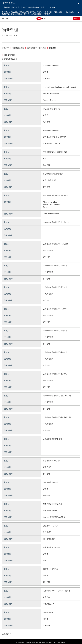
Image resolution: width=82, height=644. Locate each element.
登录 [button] (77, 19)
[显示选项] (5, 19)
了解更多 (51, 7)
